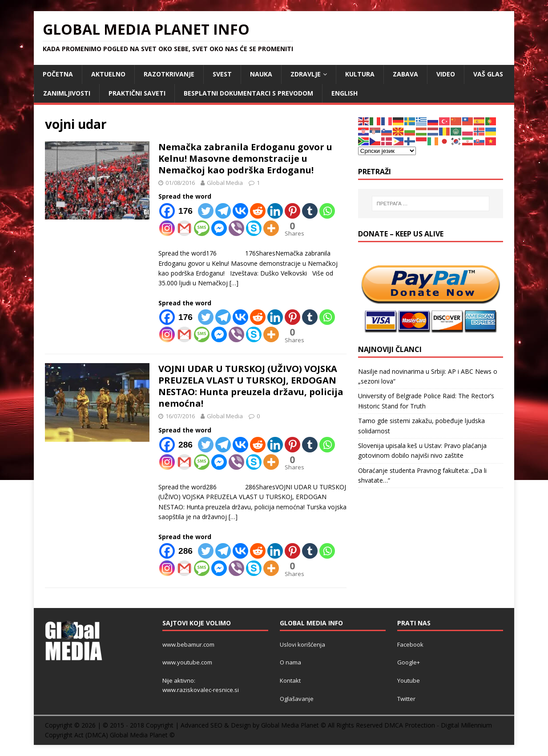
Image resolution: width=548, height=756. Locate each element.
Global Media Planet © (142, 735)
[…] (234, 283)
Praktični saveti (137, 93)
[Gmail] (184, 228)
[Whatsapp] (327, 211)
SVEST (222, 74)
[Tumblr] (310, 211)
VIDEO (446, 74)
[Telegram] (223, 211)
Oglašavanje (297, 699)
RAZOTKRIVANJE (169, 74)
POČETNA (58, 74)
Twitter (406, 699)
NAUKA (261, 74)
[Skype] (254, 228)
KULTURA (360, 74)
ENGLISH (345, 93)
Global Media (225, 183)
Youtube (409, 680)
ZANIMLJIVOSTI (67, 93)
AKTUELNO (108, 74)
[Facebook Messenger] (219, 228)
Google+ (409, 662)
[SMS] (202, 228)
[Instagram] (167, 228)
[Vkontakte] (240, 211)
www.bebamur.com (188, 644)
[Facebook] (178, 211)
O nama (290, 662)
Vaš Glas (488, 74)
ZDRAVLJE (306, 74)
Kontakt (290, 680)
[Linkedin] (275, 211)
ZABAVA (405, 74)
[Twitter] (206, 211)
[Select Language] (387, 151)
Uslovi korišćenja (302, 644)
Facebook (410, 644)
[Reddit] (258, 211)
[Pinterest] (292, 211)
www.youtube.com (187, 662)
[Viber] (236, 228)
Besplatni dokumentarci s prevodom (248, 93)
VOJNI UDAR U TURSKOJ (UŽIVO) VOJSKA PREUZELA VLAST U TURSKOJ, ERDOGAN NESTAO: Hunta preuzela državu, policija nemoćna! (251, 386)
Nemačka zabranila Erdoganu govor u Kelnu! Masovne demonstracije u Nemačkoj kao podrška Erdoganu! (245, 158)
